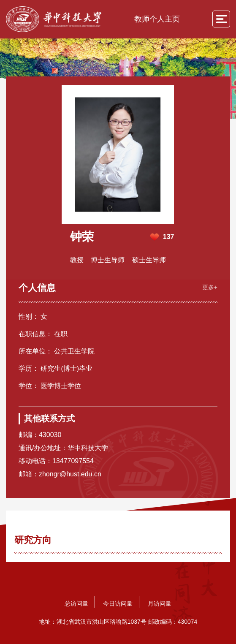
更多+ (210, 287)
